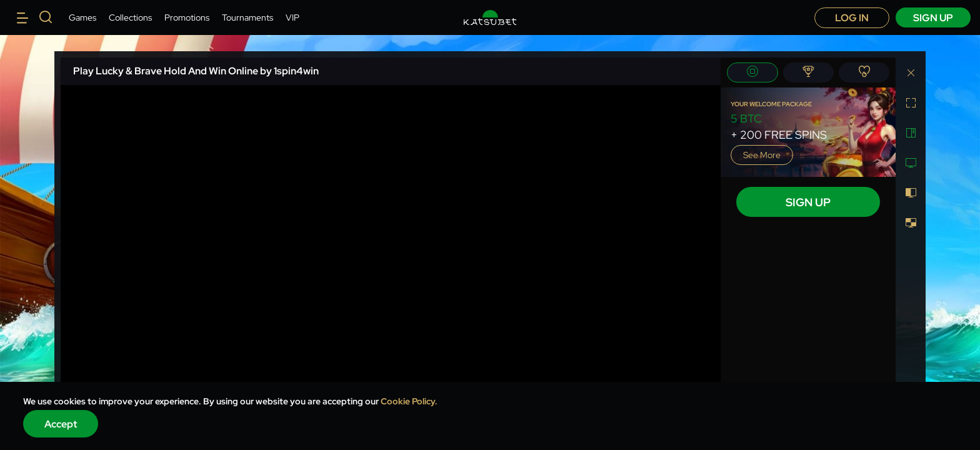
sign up (933, 18)
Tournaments (247, 17)
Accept (61, 424)
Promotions (187, 17)
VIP (292, 17)
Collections (130, 17)
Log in (852, 18)
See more (762, 155)
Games (82, 17)
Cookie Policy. (409, 401)
